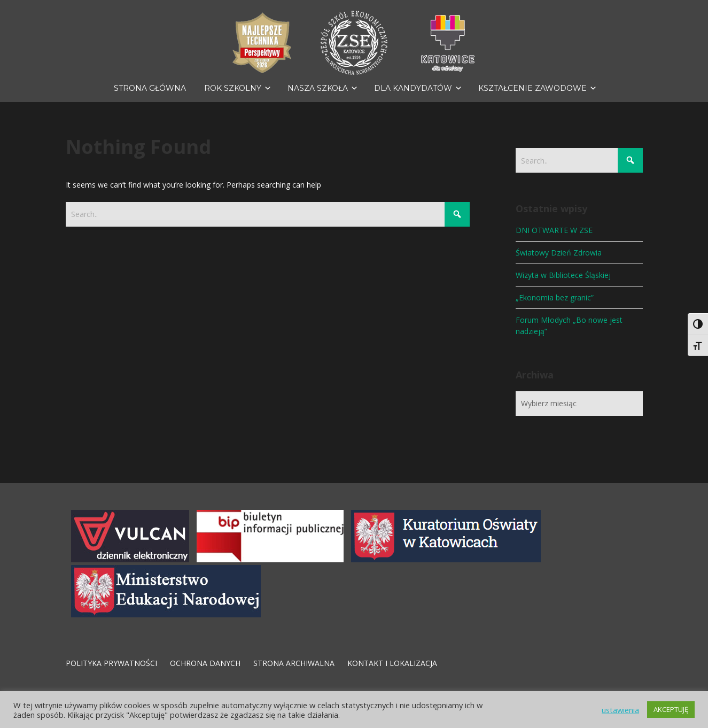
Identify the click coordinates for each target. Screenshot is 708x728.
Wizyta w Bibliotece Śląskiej (563, 275)
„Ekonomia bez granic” (555, 297)
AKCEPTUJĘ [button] (671, 709)
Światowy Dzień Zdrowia (559, 253)
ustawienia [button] (620, 710)
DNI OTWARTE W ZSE (554, 230)
